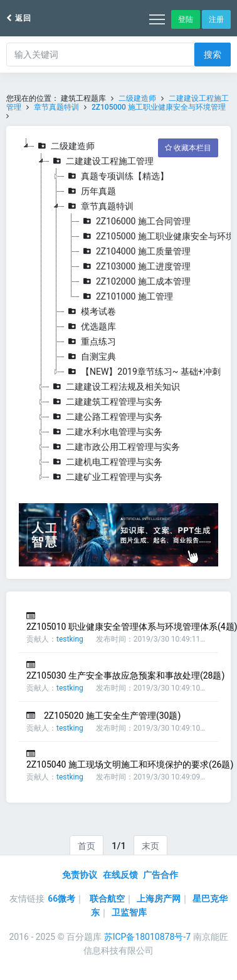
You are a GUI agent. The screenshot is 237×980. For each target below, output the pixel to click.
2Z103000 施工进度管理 (135, 266)
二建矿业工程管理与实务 (106, 477)
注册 (216, 19)
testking (70, 639)
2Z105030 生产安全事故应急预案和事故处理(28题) (125, 675)
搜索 (213, 55)
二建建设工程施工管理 (102, 161)
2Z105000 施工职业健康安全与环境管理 (159, 107)
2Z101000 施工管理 (126, 296)
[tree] (118, 311)
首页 (87, 846)
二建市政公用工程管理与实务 (115, 447)
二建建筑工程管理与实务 (106, 402)
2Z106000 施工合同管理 (135, 221)
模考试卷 (90, 311)
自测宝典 (90, 357)
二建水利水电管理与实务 (106, 432)
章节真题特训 (56, 107)
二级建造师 (137, 98)
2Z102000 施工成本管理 (135, 281)
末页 (150, 846)
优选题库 (90, 326)
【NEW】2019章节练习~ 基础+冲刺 (143, 372)
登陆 (186, 19)
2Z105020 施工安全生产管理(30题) (112, 716)
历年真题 (90, 191)
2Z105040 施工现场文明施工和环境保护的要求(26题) (130, 764)
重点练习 (90, 341)
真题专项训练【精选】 (117, 176)
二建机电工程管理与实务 (106, 462)
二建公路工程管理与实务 (106, 417)
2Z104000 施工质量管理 (135, 251)
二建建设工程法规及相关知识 (115, 387)
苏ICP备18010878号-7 (147, 937)
